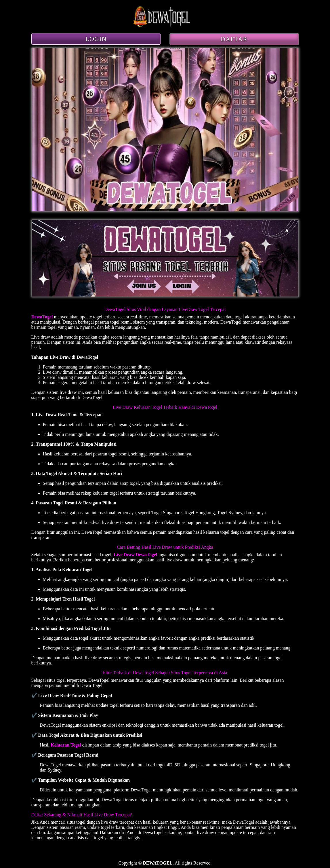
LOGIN (96, 39)
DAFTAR (234, 39)
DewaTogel (42, 317)
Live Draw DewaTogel (135, 555)
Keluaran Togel (66, 745)
